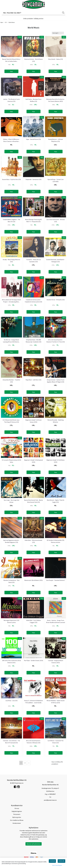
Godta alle (61, 861)
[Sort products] (58, 33)
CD (5, 23)
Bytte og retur (17, 817)
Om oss (17, 808)
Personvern (17, 814)
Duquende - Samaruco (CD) (33, 179)
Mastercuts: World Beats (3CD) (33, 580)
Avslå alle (52, 861)
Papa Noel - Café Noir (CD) (33, 380)
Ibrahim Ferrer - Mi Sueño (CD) (56, 300)
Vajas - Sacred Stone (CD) (33, 139)
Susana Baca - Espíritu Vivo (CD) (11, 179)
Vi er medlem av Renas (17, 820)
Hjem (2, 22)
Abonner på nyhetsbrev (34, 844)
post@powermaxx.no (50, 800)
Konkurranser (17, 823)
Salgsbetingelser (17, 811)
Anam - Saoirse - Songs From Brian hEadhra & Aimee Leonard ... (56, 622)
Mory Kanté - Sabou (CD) (56, 59)
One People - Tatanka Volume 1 (56, 580)
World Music (11, 23)
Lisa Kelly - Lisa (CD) (11, 701)
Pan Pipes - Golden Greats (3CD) (33, 660)
